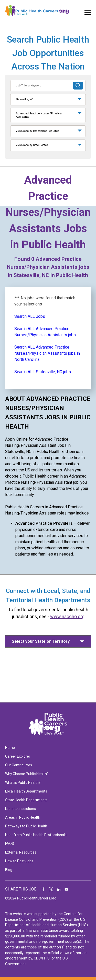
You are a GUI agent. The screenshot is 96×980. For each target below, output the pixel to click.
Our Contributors (19, 765)
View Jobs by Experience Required (37, 131)
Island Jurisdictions (20, 809)
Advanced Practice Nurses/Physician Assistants (40, 115)
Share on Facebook (44, 889)
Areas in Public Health (23, 817)
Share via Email (67, 889)
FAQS (10, 844)
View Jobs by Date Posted (32, 145)
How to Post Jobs (19, 861)
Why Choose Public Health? (27, 774)
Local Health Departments (26, 791)
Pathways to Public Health (26, 826)
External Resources (21, 852)
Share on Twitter (51, 889)
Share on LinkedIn (59, 889)
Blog (9, 870)
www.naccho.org (67, 616)
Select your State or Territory (41, 641)
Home (10, 748)
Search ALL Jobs (30, 316)
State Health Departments (26, 800)
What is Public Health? (23, 783)
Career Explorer (18, 756)
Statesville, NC (24, 99)
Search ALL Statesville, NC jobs (43, 372)
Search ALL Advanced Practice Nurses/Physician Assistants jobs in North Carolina (47, 353)
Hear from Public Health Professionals (36, 835)
